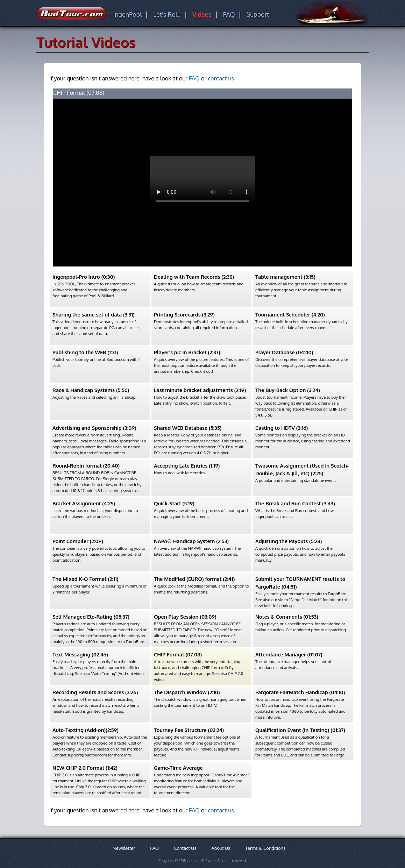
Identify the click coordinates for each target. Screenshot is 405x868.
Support (258, 14)
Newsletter (124, 848)
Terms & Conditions (265, 848)
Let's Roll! (167, 14)
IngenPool (127, 14)
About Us (221, 848)
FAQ (229, 14)
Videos (202, 14)
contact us (221, 78)
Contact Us (185, 848)
